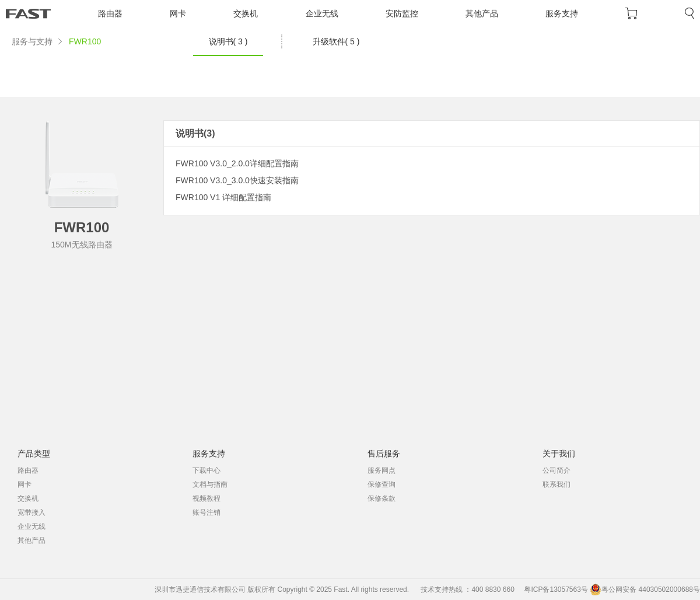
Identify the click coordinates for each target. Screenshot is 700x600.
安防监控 (402, 13)
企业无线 (322, 13)
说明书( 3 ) (228, 41)
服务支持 (562, 13)
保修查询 (381, 484)
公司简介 (556, 470)
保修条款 (381, 498)
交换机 (246, 13)
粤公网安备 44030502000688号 (645, 589)
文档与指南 (210, 484)
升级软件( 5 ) (336, 41)
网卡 (178, 13)
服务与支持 (32, 41)
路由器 (110, 13)
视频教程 (206, 498)
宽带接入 (32, 512)
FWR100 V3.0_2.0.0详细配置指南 (237, 163)
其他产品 (482, 13)
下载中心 (206, 470)
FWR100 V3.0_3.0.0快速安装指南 (237, 180)
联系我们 (556, 484)
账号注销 (206, 512)
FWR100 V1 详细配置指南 (223, 197)
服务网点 (381, 470)
